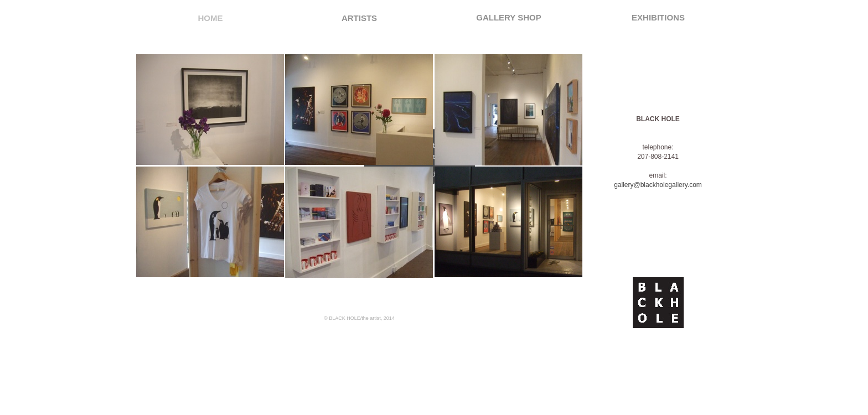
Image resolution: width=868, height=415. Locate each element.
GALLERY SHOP (509, 17)
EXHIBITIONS (658, 17)
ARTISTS (359, 18)
